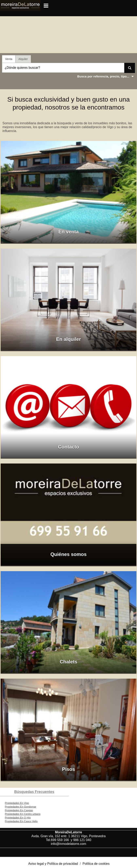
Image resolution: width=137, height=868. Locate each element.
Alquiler (23, 59)
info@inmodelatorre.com (68, 844)
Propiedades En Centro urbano (23, 814)
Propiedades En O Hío (18, 818)
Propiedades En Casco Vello (21, 821)
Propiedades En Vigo (17, 803)
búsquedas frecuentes (34, 792)
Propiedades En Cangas (19, 810)
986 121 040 (82, 840)
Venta (9, 59)
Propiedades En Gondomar (21, 807)
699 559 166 (61, 840)
